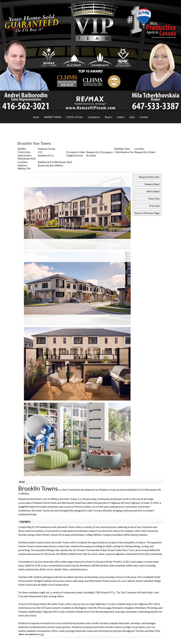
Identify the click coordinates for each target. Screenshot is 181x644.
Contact (144, 117)
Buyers (109, 117)
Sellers (121, 117)
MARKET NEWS (53, 117)
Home (36, 117)
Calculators (94, 117)
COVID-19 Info (75, 117)
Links (132, 117)
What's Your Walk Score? (31, 634)
